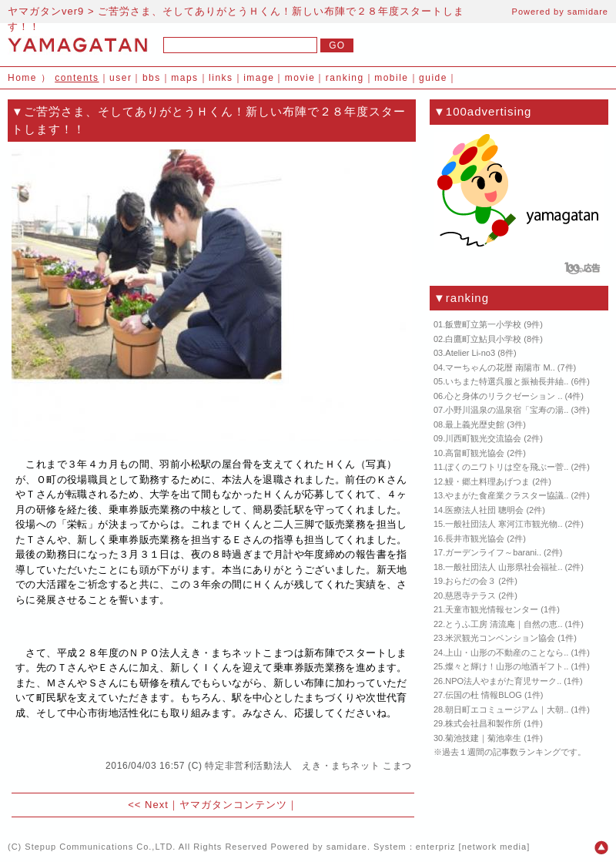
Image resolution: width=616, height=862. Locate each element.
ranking (345, 78)
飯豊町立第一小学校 (483, 324)
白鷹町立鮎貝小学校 (483, 339)
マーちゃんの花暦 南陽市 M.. (500, 367)
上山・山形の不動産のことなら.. (507, 652)
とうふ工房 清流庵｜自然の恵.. (504, 624)
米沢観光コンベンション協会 (500, 638)
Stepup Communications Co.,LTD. (100, 847)
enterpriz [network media (471, 847)
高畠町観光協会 (475, 453)
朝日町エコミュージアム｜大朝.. (507, 709)
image (259, 78)
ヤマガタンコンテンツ (233, 805)
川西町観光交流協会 (483, 438)
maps (184, 78)
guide (433, 78)
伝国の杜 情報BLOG (484, 695)
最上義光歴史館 (475, 424)
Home (22, 78)
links (221, 78)
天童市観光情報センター (492, 609)
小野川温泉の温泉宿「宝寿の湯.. (507, 410)
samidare (588, 12)
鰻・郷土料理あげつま (487, 481)
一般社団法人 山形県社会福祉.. (504, 567)
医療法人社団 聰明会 (484, 510)
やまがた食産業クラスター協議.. (507, 495)
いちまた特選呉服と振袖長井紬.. (507, 381)
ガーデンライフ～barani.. (493, 552)
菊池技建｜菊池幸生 (483, 738)
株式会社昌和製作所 (483, 723)
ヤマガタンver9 (46, 11)
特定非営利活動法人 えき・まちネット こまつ (308, 766)
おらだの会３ (470, 581)
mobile (391, 78)
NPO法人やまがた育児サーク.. (503, 681)
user (121, 78)
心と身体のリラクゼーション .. (504, 396)
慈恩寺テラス (470, 595)
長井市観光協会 (475, 538)
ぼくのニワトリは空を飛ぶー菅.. (507, 467)
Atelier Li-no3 (470, 353)
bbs (152, 78)
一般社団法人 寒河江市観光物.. (504, 524)
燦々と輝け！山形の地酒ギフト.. (507, 666)
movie (300, 78)
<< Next (148, 805)
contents (77, 78)
